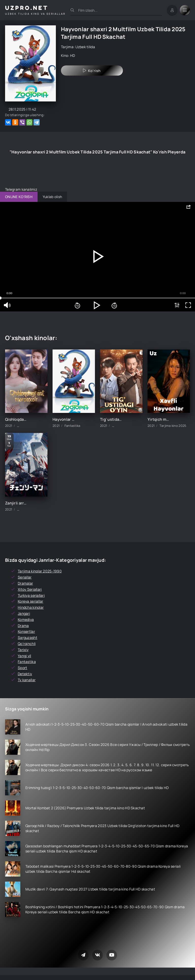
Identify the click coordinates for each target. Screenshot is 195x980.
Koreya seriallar (30, 601)
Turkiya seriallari (31, 595)
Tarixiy (23, 650)
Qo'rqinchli (27, 644)
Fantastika (27, 662)
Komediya (26, 619)
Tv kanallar (27, 680)
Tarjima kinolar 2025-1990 (40, 571)
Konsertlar (26, 631)
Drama (23, 626)
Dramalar (25, 583)
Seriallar (25, 577)
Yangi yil (25, 656)
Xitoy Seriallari (30, 589)
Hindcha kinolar (31, 607)
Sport (22, 668)
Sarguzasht (28, 637)
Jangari (24, 613)
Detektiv (25, 674)
